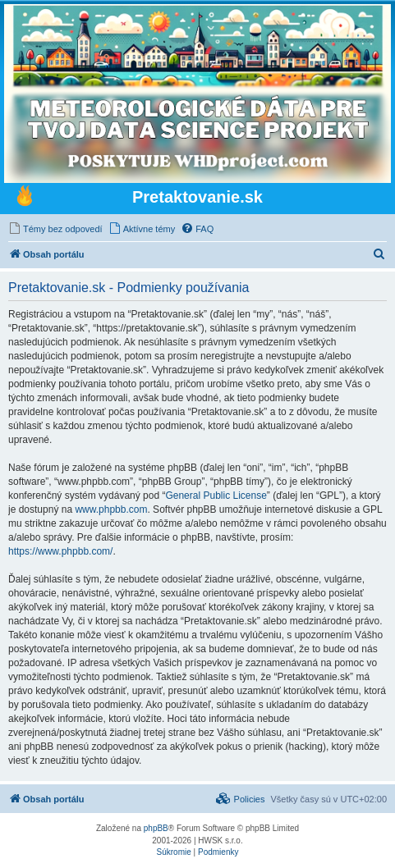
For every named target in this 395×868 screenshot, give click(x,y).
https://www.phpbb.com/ (60, 551)
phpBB (156, 828)
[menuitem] (55, 229)
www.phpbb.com (111, 509)
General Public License (216, 496)
